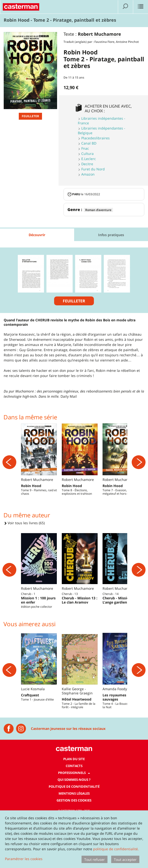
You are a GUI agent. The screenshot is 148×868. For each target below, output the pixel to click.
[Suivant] (139, 472)
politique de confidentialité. (116, 849)
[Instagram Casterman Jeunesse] (21, 782)
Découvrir (37, 235)
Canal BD (89, 143)
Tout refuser (95, 860)
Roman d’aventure (98, 210)
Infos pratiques (111, 235)
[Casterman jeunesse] (9, 782)
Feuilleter (30, 116)
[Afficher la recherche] (126, 7)
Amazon (88, 174)
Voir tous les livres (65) (24, 542)
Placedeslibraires (95, 138)
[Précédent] (9, 472)
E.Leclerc (89, 159)
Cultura (87, 154)
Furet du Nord (93, 169)
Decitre (87, 164)
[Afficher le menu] (141, 7)
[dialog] (74, 839)
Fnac (85, 148)
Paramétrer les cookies (24, 859)
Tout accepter (125, 860)
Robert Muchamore (99, 34)
